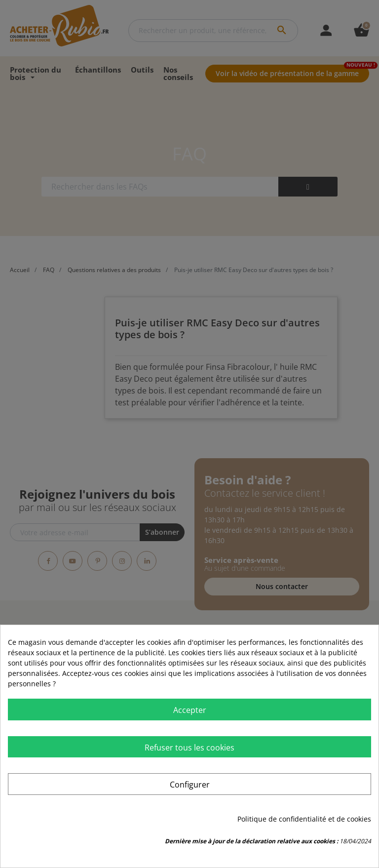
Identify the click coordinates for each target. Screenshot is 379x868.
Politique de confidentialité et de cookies (304, 819)
